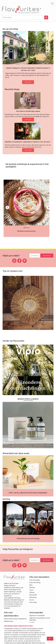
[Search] (23, 17)
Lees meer (28, 82)
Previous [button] (7, 207)
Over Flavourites (35, 580)
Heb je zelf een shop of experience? (15, 619)
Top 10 (31, 590)
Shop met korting (35, 583)
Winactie (32, 587)
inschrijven (47, 256)
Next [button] (49, 207)
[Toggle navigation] (52, 3)
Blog (31, 585)
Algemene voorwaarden (37, 616)
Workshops (33, 597)
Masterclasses (9, 621)
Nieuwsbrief (33, 595)
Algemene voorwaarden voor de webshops (40, 619)
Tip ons (32, 600)
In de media (33, 602)
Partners (32, 592)
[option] (28, 208)
